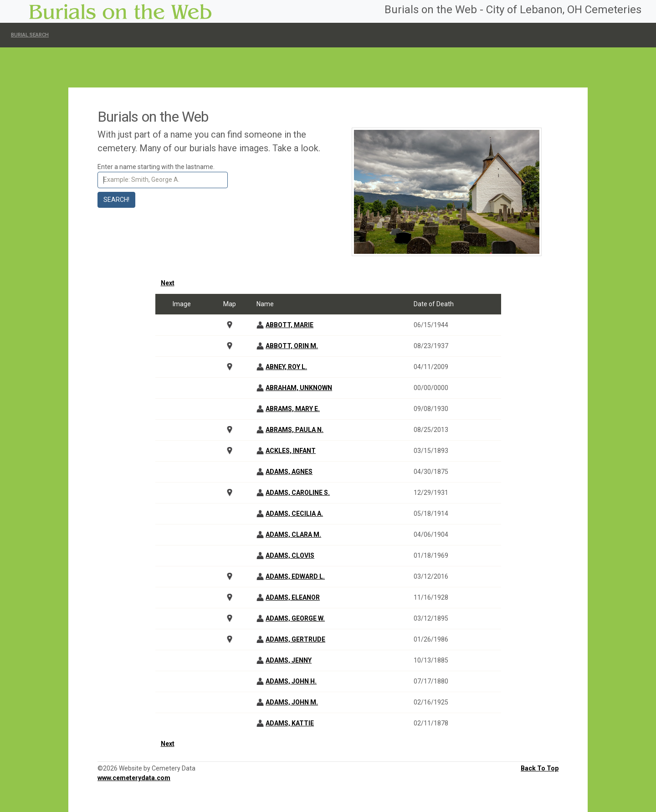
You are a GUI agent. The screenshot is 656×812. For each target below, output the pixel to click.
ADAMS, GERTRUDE (295, 639)
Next (168, 283)
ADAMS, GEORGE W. (295, 618)
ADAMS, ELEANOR (293, 597)
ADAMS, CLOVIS (290, 555)
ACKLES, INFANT (291, 451)
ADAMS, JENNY (289, 660)
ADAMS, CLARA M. (293, 534)
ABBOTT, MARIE (290, 325)
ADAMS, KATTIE (290, 723)
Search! (116, 200)
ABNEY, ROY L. (286, 367)
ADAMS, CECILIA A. (294, 514)
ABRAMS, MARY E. (293, 409)
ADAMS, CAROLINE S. (298, 493)
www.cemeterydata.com (134, 778)
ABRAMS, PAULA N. (295, 430)
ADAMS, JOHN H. (291, 681)
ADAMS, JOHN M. (292, 702)
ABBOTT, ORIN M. (292, 346)
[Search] (163, 180)
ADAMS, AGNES (289, 472)
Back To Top (540, 768)
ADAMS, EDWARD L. (295, 576)
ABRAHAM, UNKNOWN (299, 388)
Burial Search (30, 35)
